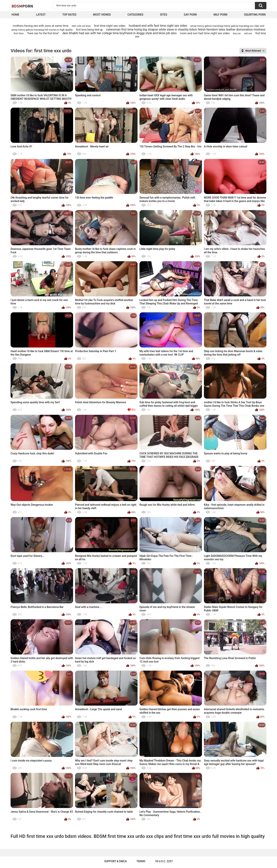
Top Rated (69, 15)
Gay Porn (190, 15)
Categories (135, 15)
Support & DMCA (116, 861)
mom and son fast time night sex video (205, 33)
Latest (41, 15)
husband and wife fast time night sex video (158, 26)
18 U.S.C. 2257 (164, 861)
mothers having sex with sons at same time (41, 26)
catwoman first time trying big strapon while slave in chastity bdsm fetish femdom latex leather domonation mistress (186, 30)
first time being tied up (89, 30)
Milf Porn (220, 15)
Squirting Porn (255, 15)
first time (19, 33)
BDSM (22, 6)
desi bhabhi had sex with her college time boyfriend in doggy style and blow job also (120, 33)
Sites (164, 15)
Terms (141, 861)
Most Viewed (102, 15)
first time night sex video (110, 26)
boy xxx (237, 33)
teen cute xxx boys (81, 26)
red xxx (248, 33)
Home (15, 15)
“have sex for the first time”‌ (43, 33)
